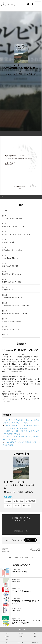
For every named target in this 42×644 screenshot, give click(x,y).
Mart (35, 636)
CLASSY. (21, 633)
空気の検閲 (16, 581)
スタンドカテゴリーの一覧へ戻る (21, 558)
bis (7, 643)
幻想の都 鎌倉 (36, 551)
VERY (35, 633)
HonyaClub (26, 505)
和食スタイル (35, 643)
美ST (7, 640)
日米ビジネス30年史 (19, 572)
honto (8, 505)
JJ (7, 633)
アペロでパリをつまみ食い (22, 591)
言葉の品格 (16, 611)
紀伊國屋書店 (30, 501)
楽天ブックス (18, 501)
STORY (7, 636)
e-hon (17, 505)
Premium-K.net (21, 643)
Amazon (8, 501)
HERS (21, 636)
